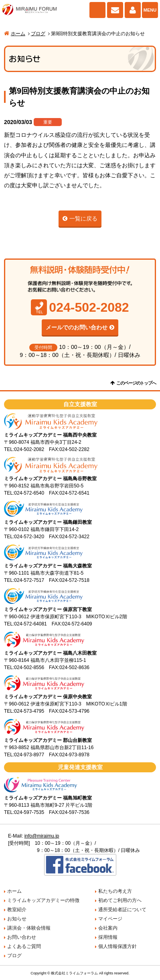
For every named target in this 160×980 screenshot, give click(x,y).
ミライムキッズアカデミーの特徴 (43, 900)
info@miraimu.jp (42, 836)
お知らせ (17, 919)
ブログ (38, 34)
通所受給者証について (122, 910)
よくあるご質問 (24, 946)
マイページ (133, 10)
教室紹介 (17, 910)
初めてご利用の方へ (120, 900)
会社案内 (108, 928)
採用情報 (108, 937)
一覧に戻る (83, 218)
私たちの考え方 (115, 891)
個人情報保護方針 (117, 946)
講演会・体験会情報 (29, 928)
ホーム (18, 34)
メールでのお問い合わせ (77, 327)
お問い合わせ (115, 10)
